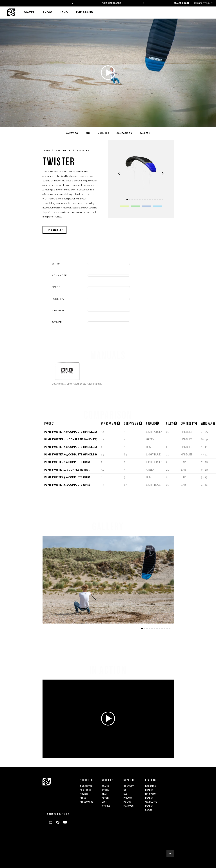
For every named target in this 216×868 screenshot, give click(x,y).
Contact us (129, 788)
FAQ (125, 794)
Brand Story (105, 788)
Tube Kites (86, 786)
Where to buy (203, 3)
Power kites (84, 796)
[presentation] (73, 3)
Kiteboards (86, 802)
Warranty (151, 802)
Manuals (129, 806)
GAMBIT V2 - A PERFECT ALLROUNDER (108, 3)
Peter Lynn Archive (106, 802)
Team (105, 794)
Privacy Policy (128, 800)
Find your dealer (151, 796)
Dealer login (181, 3)
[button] (127, 199)
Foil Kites (85, 790)
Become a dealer (151, 788)
